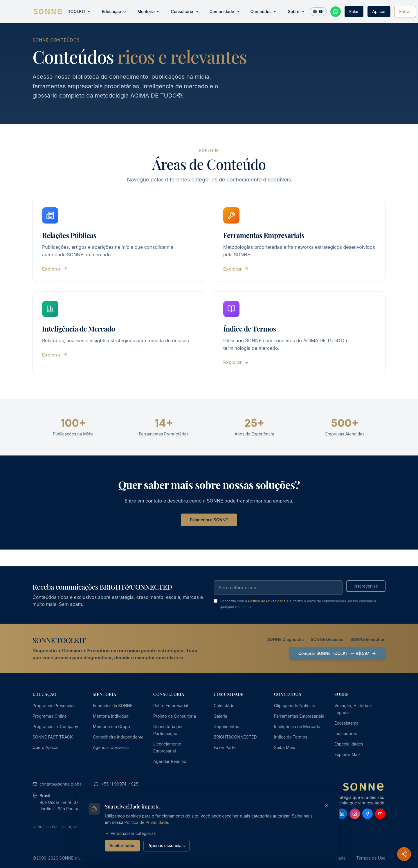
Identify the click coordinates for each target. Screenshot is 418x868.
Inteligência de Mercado (297, 726)
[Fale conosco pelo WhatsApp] (336, 12)
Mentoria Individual (111, 716)
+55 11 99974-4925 (116, 784)
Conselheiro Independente (118, 737)
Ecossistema (346, 723)
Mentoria (149, 11)
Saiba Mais (284, 747)
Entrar (405, 11)
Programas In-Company (55, 726)
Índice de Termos (291, 737)
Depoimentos (226, 726)
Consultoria (185, 11)
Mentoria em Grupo (111, 726)
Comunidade (225, 11)
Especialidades (349, 744)
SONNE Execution (368, 639)
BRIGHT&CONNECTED (235, 737)
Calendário (224, 706)
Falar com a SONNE (209, 520)
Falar (354, 11)
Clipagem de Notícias (294, 706)
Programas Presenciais (55, 706)
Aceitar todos (122, 846)
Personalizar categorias (130, 833)
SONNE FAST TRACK (53, 737)
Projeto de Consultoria (175, 716)
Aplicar (379, 11)
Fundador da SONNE (113, 706)
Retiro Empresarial (171, 706)
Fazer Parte (225, 747)
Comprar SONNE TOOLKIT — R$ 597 (337, 653)
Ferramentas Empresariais (299, 716)
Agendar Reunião (170, 761)
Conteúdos (264, 11)
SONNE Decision (327, 639)
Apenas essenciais (166, 846)
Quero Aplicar (46, 747)
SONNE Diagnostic (285, 639)
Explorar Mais (347, 754)
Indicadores (346, 733)
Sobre (297, 11)
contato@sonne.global (57, 784)
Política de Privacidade (267, 601)
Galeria (220, 716)
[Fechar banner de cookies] (327, 805)
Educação (114, 11)
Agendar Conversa (111, 747)
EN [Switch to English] (318, 11)
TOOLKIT (80, 11)
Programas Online (50, 716)
